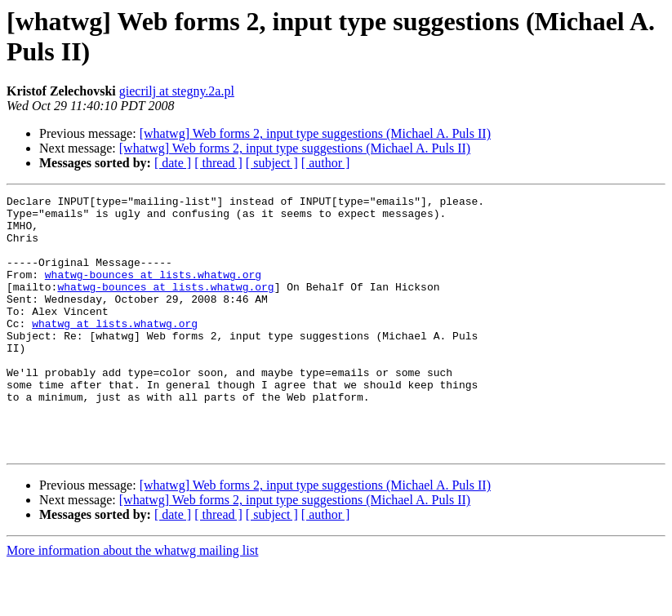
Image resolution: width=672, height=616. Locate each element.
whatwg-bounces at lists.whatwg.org (153, 291)
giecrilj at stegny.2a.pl (177, 91)
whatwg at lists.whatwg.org (115, 350)
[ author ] (326, 163)
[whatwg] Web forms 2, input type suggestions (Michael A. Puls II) (315, 133)
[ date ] (173, 163)
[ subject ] (272, 163)
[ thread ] (218, 163)
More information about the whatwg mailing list (132, 602)
